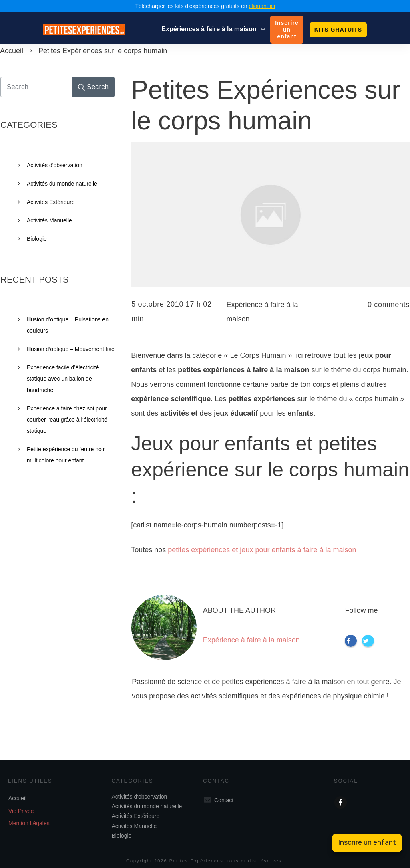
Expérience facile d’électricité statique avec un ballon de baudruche (63, 379)
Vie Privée (21, 811)
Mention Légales (29, 823)
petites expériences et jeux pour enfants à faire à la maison (262, 550)
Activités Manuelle (49, 220)
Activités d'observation (55, 165)
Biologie (37, 239)
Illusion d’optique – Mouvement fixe (71, 349)
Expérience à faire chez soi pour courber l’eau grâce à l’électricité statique (67, 420)
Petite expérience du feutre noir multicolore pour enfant (66, 455)
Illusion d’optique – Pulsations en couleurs (68, 325)
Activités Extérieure (51, 202)
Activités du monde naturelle (62, 184)
